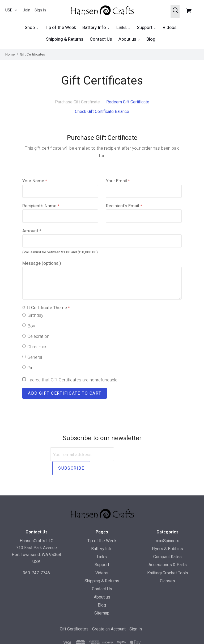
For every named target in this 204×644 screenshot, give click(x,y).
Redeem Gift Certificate (128, 102)
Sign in (40, 10)
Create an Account (109, 615)
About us (129, 39)
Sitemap (102, 599)
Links (123, 28)
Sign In (136, 615)
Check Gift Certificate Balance (102, 111)
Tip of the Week (60, 27)
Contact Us (101, 39)
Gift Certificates (74, 615)
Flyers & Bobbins (167, 535)
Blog (151, 39)
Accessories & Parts (168, 551)
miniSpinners (168, 527)
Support (146, 28)
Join (27, 10)
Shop (32, 28)
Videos (170, 27)
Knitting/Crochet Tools (168, 559)
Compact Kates (167, 543)
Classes (167, 567)
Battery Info (96, 28)
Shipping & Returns (65, 39)
